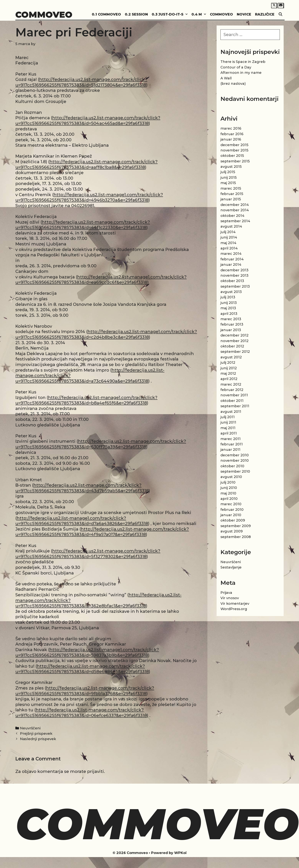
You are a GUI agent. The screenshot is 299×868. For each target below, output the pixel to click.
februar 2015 (232, 194)
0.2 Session (136, 14)
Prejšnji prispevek (36, 733)
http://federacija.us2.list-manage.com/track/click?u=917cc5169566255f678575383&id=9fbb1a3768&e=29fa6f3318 (85, 691)
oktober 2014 (232, 216)
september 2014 (235, 221)
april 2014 (229, 248)
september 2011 (235, 406)
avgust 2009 (232, 531)
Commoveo (44, 14)
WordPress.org (234, 609)
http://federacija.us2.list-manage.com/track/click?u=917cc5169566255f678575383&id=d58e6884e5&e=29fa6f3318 (82, 669)
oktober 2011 (232, 401)
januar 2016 (231, 139)
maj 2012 (228, 374)
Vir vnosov (230, 598)
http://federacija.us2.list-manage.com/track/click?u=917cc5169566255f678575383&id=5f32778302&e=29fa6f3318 (88, 554)
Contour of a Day (236, 67)
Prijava (226, 593)
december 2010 (235, 455)
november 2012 (234, 341)
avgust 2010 (231, 477)
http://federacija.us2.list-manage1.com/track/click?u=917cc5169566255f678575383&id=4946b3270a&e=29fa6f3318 (89, 197)
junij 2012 (229, 368)
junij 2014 (229, 237)
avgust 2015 (231, 167)
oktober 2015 (232, 156)
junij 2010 (229, 488)
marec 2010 (231, 504)
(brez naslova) (233, 84)
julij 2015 (228, 172)
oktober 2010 (232, 466)
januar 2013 (231, 330)
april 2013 (229, 314)
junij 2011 (228, 422)
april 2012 (229, 379)
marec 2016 (231, 128)
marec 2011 (231, 439)
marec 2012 (231, 384)
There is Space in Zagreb (243, 62)
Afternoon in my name (241, 73)
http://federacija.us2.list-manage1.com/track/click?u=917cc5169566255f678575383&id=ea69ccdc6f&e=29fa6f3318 (101, 280)
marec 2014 (231, 254)
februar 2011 (232, 444)
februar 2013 (232, 324)
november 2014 (235, 210)
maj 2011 (228, 428)
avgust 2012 (231, 357)
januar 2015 (231, 199)
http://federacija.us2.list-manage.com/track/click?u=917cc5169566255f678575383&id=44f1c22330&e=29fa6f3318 (83, 225)
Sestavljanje (231, 567)
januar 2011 (230, 450)
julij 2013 (228, 297)
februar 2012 (232, 390)
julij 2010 (228, 482)
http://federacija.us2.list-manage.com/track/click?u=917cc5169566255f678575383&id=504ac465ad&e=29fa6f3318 (88, 121)
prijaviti (96, 771)
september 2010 (235, 471)
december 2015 (234, 145)
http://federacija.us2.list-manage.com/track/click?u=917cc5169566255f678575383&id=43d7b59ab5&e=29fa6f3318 (82, 488)
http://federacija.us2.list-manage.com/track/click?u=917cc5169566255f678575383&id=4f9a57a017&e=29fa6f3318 (102, 532)
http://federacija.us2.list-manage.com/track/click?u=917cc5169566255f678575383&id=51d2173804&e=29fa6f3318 (81, 82)
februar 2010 (232, 510)
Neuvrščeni (30, 728)
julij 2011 (228, 417)
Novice (244, 14)
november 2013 (234, 276)
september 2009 (236, 526)
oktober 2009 (233, 520)
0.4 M (200, 14)
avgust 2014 (231, 226)
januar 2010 (231, 515)
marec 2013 (231, 319)
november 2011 (234, 395)
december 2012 (234, 335)
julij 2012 (228, 363)
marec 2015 (231, 188)
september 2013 (235, 286)
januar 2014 (231, 265)
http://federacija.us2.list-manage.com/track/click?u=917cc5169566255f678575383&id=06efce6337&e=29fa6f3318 (81, 713)
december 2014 (235, 205)
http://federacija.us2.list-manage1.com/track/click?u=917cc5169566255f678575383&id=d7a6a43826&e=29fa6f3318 (82, 521)
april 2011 (229, 433)
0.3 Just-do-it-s (171, 14)
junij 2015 (229, 178)
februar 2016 (232, 134)
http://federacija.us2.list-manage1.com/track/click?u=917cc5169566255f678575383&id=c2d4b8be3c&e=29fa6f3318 (106, 334)
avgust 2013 (231, 292)
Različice (265, 14)
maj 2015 (228, 183)
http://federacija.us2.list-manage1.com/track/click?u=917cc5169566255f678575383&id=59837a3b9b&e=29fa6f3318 (87, 652)
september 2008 (236, 537)
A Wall (226, 78)
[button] (186, 14)
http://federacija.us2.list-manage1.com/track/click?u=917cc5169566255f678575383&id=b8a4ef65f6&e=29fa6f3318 (86, 400)
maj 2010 (228, 493)
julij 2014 (228, 232)
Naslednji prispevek (38, 739)
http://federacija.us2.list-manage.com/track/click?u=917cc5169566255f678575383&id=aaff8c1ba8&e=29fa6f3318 (87, 165)
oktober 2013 (232, 281)
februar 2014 (232, 259)
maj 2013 (228, 308)
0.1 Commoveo (106, 14)
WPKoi (180, 853)
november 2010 (235, 461)
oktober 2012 (232, 346)
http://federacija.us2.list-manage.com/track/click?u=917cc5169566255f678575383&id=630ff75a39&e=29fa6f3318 (101, 444)
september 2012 (235, 352)
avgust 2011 (231, 412)
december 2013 (234, 270)
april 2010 (229, 499)
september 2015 (235, 161)
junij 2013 (229, 303)
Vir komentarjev (235, 604)
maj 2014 (228, 243)
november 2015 (234, 150)
